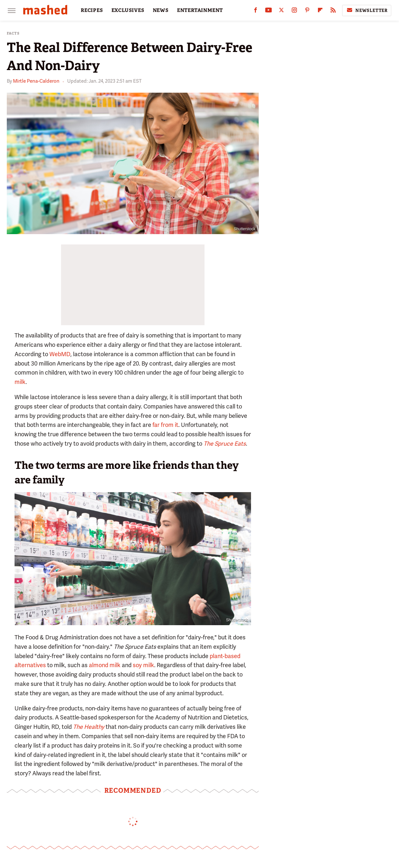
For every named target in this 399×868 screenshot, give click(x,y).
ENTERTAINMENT (200, 10)
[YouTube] (268, 11)
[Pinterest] (307, 11)
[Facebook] (256, 11)
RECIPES (92, 10)
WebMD (60, 354)
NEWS (161, 10)
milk (20, 382)
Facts (13, 33)
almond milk (105, 665)
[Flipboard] (320, 11)
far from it (165, 425)
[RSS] (333, 11)
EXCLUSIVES (128, 10)
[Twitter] (281, 11)
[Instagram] (294, 11)
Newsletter (367, 10)
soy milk (143, 665)
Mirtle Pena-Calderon (36, 81)
